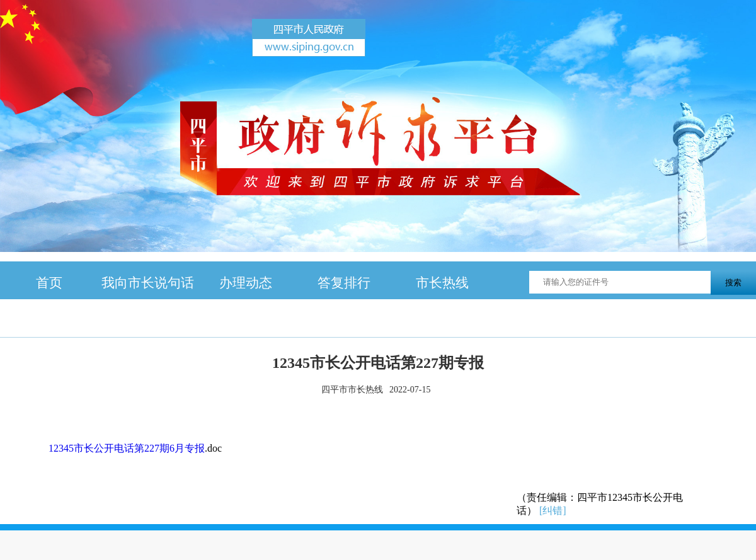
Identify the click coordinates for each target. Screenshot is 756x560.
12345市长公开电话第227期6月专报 (127, 448)
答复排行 (344, 283)
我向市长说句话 (148, 283)
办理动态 (246, 283)
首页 (49, 283)
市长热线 (442, 283)
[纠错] (553, 511)
